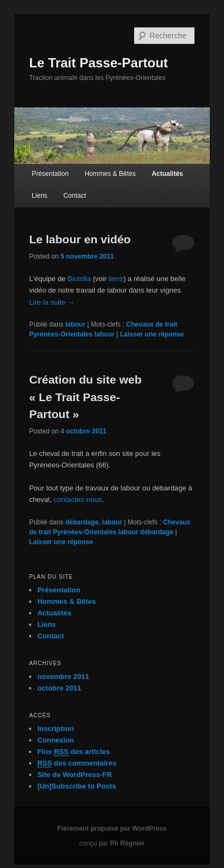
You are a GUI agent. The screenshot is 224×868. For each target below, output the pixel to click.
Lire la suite (52, 302)
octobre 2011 (59, 688)
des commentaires (77, 763)
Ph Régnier (127, 843)
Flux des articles (73, 752)
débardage (82, 522)
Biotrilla (79, 279)
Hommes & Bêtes (110, 174)
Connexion (56, 740)
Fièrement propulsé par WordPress (112, 829)
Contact (75, 196)
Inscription (55, 729)
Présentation (50, 174)
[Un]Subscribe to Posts (77, 786)
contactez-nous (78, 499)
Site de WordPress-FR (74, 775)
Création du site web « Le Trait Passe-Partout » (85, 397)
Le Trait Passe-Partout (98, 63)
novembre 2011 (63, 676)
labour (75, 324)
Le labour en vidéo (80, 239)
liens (116, 279)
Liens (40, 196)
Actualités (167, 174)
